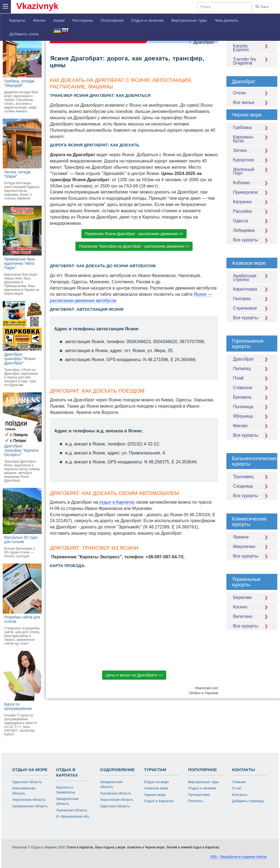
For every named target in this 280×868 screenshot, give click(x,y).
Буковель (252, 397)
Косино (252, 607)
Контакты (240, 795)
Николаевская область (24, 791)
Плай (252, 378)
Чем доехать (226, 20)
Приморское (252, 192)
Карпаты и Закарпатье (65, 790)
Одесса (252, 221)
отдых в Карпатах (117, 502)
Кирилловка (252, 289)
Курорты (17, 20)
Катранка (252, 202)
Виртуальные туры (189, 20)
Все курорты (252, 240)
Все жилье (252, 102)
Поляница (252, 407)
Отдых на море (156, 782)
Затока (252, 150)
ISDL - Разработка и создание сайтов (239, 857)
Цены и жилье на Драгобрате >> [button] (134, 675)
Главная (239, 782)
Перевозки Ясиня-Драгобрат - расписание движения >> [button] (134, 234)
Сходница (252, 486)
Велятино (252, 616)
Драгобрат (204, 42)
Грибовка (252, 127)
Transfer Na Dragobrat (252, 61)
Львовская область (72, 810)
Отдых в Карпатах (159, 801)
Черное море (155, 795)
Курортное (252, 160)
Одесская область (27, 782)
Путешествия (199, 795)
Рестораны (82, 20)
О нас (237, 788)
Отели (252, 93)
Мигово (252, 426)
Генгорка (252, 299)
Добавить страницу (248, 801)
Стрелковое (252, 308)
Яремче (252, 537)
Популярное (112, 20)
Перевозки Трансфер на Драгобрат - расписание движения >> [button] (134, 246)
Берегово (252, 597)
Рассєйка (252, 211)
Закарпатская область (67, 801)
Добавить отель (24, 34)
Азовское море (156, 788)
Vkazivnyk (37, 6)
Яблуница (252, 416)
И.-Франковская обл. (73, 816)
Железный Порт (252, 171)
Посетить (196, 801)
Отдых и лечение (147, 20)
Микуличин (252, 547)
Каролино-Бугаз (252, 139)
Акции (59, 20)
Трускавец (252, 477)
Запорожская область (30, 806)
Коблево (252, 183)
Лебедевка (252, 230)
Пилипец (252, 369)
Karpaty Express (252, 48)
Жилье (39, 20)
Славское (252, 388)
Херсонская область (29, 800)
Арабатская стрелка (252, 278)
